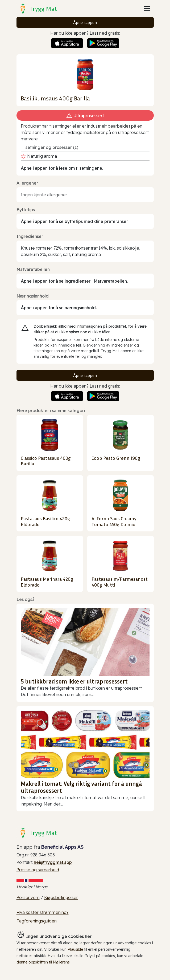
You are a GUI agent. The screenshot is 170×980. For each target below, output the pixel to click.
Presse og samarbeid (38, 870)
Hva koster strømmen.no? (43, 912)
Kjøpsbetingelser (61, 897)
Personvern (28, 897)
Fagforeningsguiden (37, 921)
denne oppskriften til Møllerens (43, 962)
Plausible (75, 949)
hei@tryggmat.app (53, 862)
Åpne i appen (85, 22)
